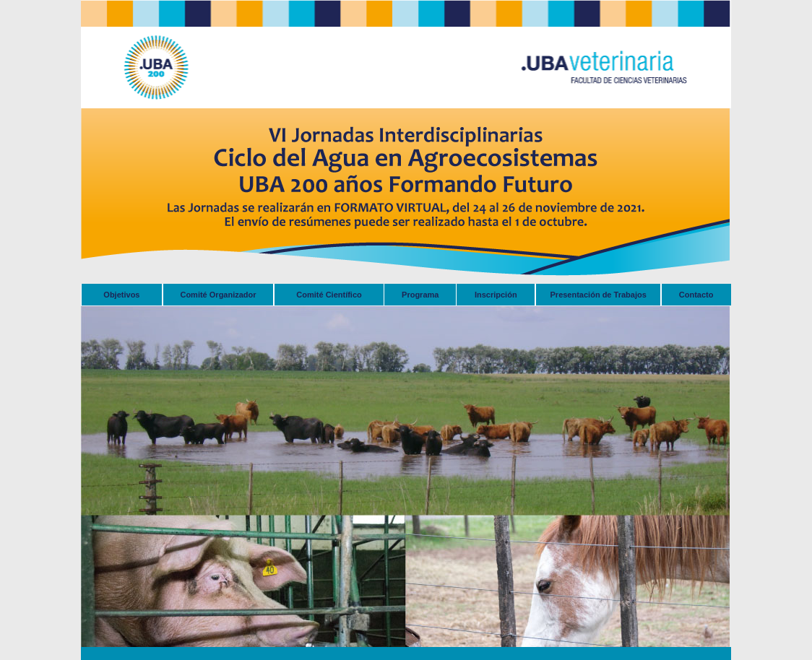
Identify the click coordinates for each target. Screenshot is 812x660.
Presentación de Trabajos (599, 295)
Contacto (696, 295)
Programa (420, 295)
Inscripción (496, 295)
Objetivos (121, 295)
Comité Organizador (218, 295)
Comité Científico (329, 295)
